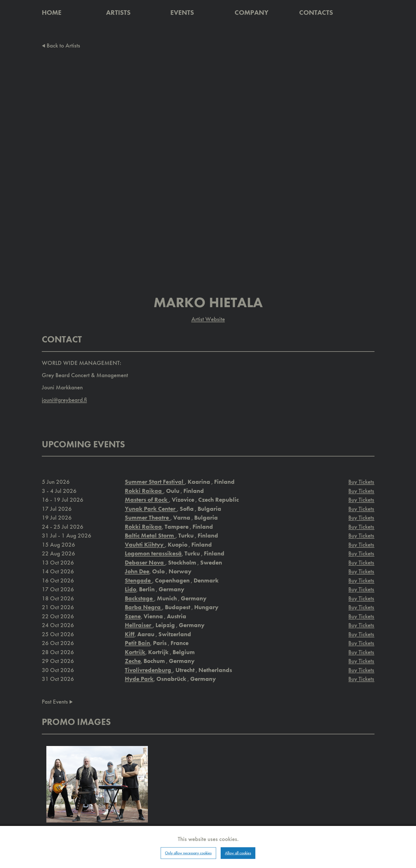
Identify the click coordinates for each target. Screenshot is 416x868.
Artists (118, 12)
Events (182, 12)
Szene (133, 616)
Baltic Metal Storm (150, 535)
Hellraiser (139, 625)
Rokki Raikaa (144, 491)
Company (252, 12)
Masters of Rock (147, 500)
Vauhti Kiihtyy (145, 544)
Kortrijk (135, 652)
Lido (131, 589)
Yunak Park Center (151, 509)
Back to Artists (61, 45)
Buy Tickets (361, 482)
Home (52, 12)
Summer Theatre (148, 517)
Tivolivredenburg (149, 670)
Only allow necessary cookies (188, 853)
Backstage (139, 598)
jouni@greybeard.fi (64, 400)
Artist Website (208, 319)
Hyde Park (139, 679)
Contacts (316, 12)
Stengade (138, 580)
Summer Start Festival (155, 482)
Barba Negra (143, 607)
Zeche (133, 661)
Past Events (57, 701)
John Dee (137, 571)
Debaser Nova (145, 562)
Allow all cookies (238, 853)
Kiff (130, 634)
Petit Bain (137, 643)
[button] (97, 784)
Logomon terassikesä (153, 553)
